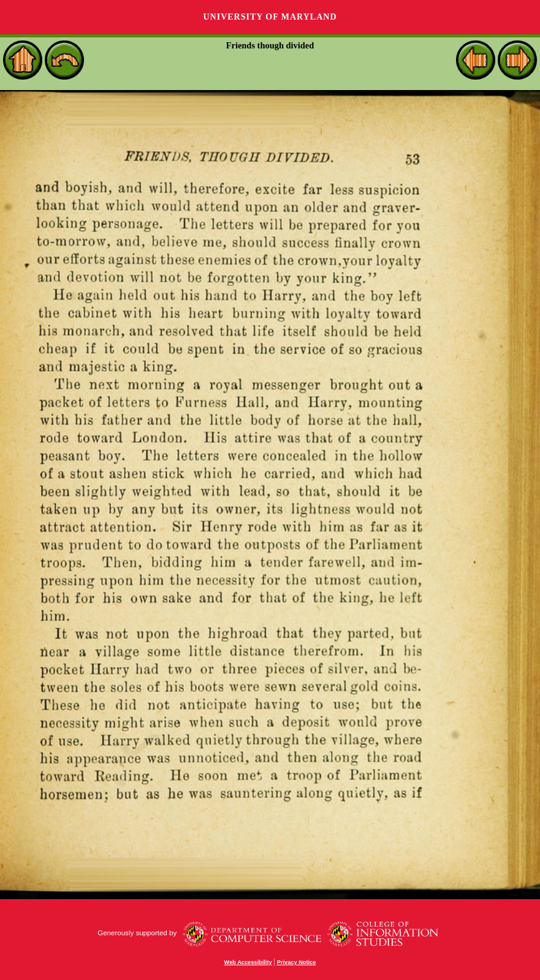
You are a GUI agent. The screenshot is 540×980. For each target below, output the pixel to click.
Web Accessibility (248, 962)
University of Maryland (270, 17)
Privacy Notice (297, 962)
